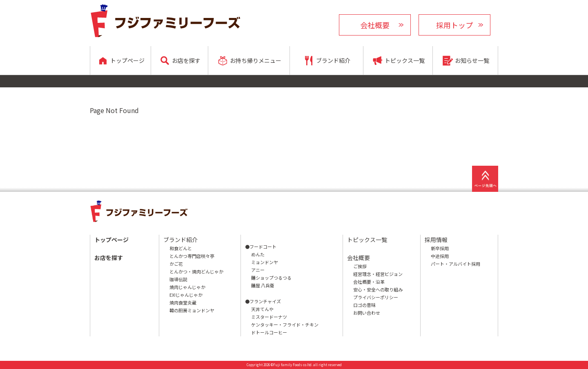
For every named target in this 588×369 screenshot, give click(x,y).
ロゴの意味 (364, 305)
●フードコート (261, 247)
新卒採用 (440, 248)
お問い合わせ (367, 313)
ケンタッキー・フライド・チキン (285, 325)
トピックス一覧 (367, 240)
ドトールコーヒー (269, 332)
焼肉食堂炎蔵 (183, 302)
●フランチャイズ (263, 301)
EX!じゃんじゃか (186, 295)
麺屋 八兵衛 (263, 285)
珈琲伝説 (178, 279)
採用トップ (454, 25)
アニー (258, 270)
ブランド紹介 (180, 240)
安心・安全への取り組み (378, 289)
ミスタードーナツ (269, 317)
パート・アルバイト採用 (455, 264)
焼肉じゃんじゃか (187, 287)
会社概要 (375, 25)
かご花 (176, 264)
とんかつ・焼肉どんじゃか (196, 271)
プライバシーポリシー (376, 297)
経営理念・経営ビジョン (378, 274)
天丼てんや (262, 309)
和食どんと (181, 248)
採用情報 (436, 240)
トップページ (111, 240)
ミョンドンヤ (265, 262)
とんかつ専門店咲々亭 (192, 256)
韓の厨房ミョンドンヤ (192, 310)
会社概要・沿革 (369, 282)
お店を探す (109, 258)
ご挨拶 (360, 266)
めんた (258, 254)
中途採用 (440, 256)
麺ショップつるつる (271, 278)
